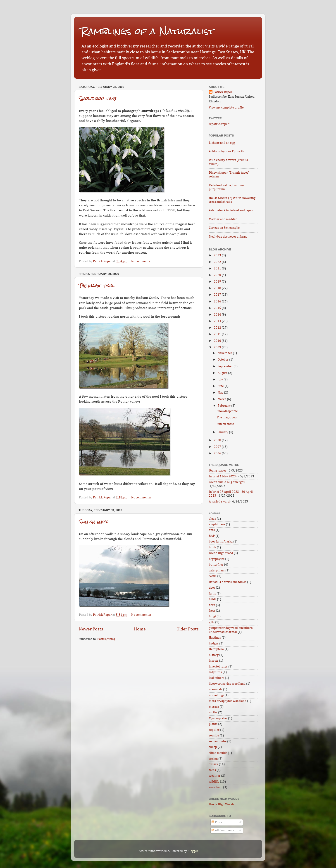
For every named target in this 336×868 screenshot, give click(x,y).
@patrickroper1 (220, 124)
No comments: (141, 261)
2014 (218, 315)
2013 (218, 321)
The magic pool (97, 286)
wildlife (214, 782)
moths (213, 712)
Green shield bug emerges (227, 482)
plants (213, 724)
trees (212, 770)
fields (213, 599)
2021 (218, 269)
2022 (218, 262)
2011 (218, 334)
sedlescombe (218, 741)
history (214, 655)
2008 (218, 440)
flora (212, 605)
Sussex (213, 764)
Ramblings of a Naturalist (147, 31)
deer (212, 588)
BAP (212, 536)
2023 (218, 255)
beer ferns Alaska (221, 542)
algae (212, 519)
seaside (214, 736)
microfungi (216, 695)
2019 (218, 282)
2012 (218, 328)
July (221, 380)
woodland (216, 787)
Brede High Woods (222, 804)
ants (212, 530)
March (222, 399)
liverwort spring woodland (227, 684)
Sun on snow (94, 522)
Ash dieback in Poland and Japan (231, 210)
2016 (218, 302)
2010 (218, 341)
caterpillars (217, 571)
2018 (218, 288)
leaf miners (217, 678)
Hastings (215, 638)
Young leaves (218, 471)
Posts (217, 822)
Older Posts (188, 629)
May (221, 393)
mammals (216, 689)
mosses (214, 707)
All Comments (223, 830)
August (223, 373)
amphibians (217, 524)
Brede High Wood (221, 553)
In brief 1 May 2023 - (223, 476)
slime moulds (218, 753)
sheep (213, 747)
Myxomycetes (218, 718)
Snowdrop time (98, 98)
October (223, 360)
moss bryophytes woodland (228, 701)
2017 (218, 295)
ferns (212, 594)
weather (215, 776)
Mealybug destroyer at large (228, 237)
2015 (218, 308)
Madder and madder (223, 219)
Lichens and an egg (222, 143)
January (223, 432)
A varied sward (219, 502)
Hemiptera (216, 649)
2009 (218, 347)
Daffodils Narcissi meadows (228, 582)
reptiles (214, 730)
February (224, 406)
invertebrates (218, 667)
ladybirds (215, 672)
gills (212, 622)
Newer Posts (91, 629)
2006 (218, 453)
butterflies (216, 565)
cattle (213, 576)
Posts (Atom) (106, 639)
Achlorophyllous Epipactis (227, 151)
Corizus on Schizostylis (224, 228)
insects (214, 661)
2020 (218, 275)
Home (140, 629)
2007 (218, 447)
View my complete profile (226, 108)
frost (212, 611)
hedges (214, 644)
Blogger (193, 851)
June (221, 386)
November (225, 353)
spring (213, 759)
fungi (212, 616)
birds (212, 547)
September (226, 366)
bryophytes (217, 559)
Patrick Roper (223, 92)
